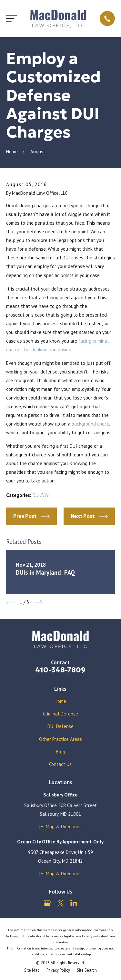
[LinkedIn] (74, 903)
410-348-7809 (60, 670)
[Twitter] (60, 903)
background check (90, 424)
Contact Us (60, 764)
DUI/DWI (41, 495)
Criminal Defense (60, 714)
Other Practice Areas (60, 739)
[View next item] (38, 602)
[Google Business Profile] (47, 903)
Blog (60, 752)
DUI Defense (60, 726)
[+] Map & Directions (60, 827)
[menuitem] (32, 970)
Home (60, 701)
